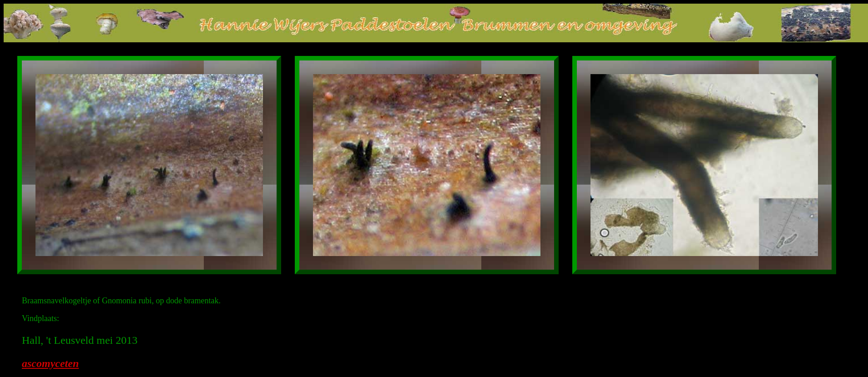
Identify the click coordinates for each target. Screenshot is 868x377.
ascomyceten (50, 363)
